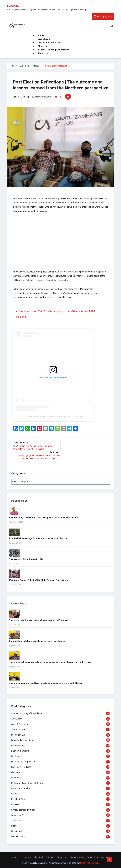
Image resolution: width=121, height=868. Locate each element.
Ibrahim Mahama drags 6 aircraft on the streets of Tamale (38, 538)
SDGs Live (16, 820)
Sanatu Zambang (21, 97)
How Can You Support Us (23, 761)
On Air (14, 793)
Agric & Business (20, 724)
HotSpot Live (17, 756)
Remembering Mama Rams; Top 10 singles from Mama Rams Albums (43, 517)
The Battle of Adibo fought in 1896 (26, 559)
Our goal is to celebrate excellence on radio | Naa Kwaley (37, 641)
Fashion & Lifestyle (20, 750)
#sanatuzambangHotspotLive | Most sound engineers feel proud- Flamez (46, 683)
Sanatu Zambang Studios (23, 809)
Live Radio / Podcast (49, 43)
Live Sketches (18, 772)
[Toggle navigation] (28, 20)
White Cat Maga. (19, 836)
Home (41, 35)
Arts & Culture (18, 729)
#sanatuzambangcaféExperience (27, 713)
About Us (43, 53)
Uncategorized (18, 831)
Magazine (43, 46)
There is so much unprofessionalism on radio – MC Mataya (39, 620)
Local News (17, 777)
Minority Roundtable (21, 788)
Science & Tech (19, 815)
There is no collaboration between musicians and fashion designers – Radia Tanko (50, 662)
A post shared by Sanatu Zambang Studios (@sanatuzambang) (53, 416)
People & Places (19, 799)
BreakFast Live (18, 734)
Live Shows (44, 39)
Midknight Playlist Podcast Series (27, 783)
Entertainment (18, 745)
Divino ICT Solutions (90, 862)
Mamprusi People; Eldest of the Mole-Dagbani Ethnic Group (39, 580)
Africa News (17, 718)
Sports (14, 825)
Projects (15, 804)
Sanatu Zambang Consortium (53, 50)
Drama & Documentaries (23, 740)
